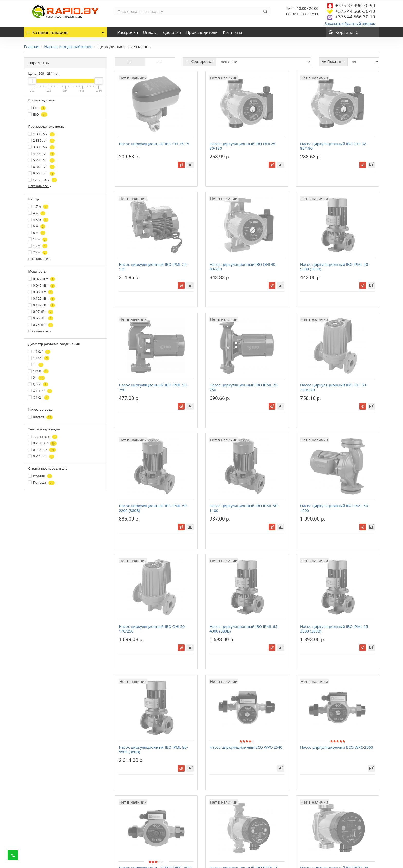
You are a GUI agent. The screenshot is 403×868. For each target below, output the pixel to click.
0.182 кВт (42, 305)
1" (36, 365)
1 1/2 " (39, 351)
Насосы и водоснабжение (68, 46)
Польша (41, 482)
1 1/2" (39, 358)
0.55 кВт (40, 318)
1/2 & (38, 371)
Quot (38, 384)
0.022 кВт (42, 279)
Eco (37, 108)
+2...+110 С (43, 437)
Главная (31, 46)
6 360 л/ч (41, 167)
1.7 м (38, 207)
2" (36, 378)
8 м (37, 233)
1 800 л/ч (41, 134)
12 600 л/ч (42, 180)
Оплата (150, 32)
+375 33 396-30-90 (355, 5)
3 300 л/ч (41, 147)
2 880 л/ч (41, 141)
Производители (202, 32)
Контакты (232, 32)
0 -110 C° (41, 456)
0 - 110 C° (42, 443)
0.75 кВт (40, 325)
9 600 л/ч (41, 173)
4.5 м (38, 220)
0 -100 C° (42, 450)
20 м (38, 252)
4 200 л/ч (41, 154)
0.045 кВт (42, 285)
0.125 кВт (42, 299)
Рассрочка (127, 32)
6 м (37, 226)
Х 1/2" (39, 397)
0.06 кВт (40, 292)
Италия (40, 476)
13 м (38, 246)
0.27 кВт (40, 312)
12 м (38, 239)
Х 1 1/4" (40, 391)
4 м (37, 213)
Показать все (40, 186)
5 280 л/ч (41, 160)
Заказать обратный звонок (350, 23)
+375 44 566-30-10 (355, 11)
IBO (38, 114)
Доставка (172, 32)
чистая (40, 417)
